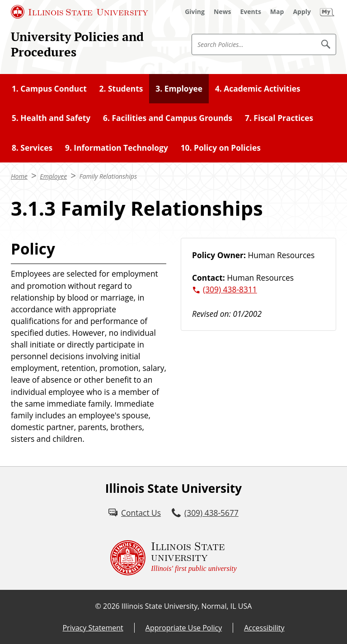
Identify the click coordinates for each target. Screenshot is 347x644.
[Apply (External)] (302, 12)
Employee (53, 176)
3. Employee (179, 88)
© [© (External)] (98, 606)
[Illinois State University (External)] (80, 12)
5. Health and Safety (51, 118)
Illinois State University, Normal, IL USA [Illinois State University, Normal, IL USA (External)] (187, 606)
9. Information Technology (117, 148)
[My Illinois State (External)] (327, 12)
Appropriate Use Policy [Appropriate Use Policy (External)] (184, 628)
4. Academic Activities (258, 88)
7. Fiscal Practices (279, 118)
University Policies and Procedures (77, 44)
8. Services (32, 148)
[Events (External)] (251, 12)
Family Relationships (108, 176)
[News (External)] (223, 12)
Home (19, 176)
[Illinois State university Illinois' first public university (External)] (173, 558)
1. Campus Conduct (49, 88)
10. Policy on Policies (221, 148)
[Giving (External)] (195, 12)
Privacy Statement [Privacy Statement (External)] (93, 628)
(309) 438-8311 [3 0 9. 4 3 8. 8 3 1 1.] (230, 289)
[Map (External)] (277, 12)
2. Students (121, 88)
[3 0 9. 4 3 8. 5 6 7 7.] (205, 513)
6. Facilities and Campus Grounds (168, 118)
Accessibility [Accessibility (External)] (264, 628)
